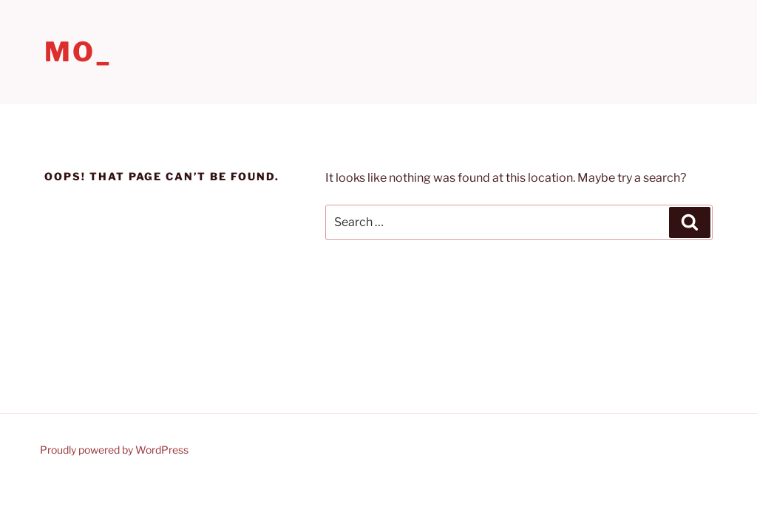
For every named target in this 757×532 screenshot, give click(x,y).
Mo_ (78, 52)
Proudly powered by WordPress (114, 450)
